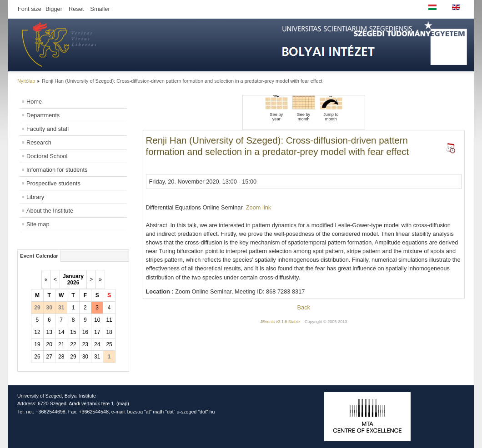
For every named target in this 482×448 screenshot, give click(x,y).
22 (73, 344)
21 (61, 344)
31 (97, 357)
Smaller (100, 9)
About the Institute (50, 211)
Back (304, 307)
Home (34, 102)
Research (39, 142)
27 (49, 357)
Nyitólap (26, 81)
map (123, 403)
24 (97, 344)
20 (49, 344)
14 (61, 332)
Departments (43, 115)
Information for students (57, 170)
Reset (76, 9)
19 (37, 344)
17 (97, 332)
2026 (73, 283)
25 (109, 344)
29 (73, 357)
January (73, 276)
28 (61, 357)
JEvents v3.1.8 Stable (280, 322)
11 (109, 320)
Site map (38, 224)
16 (85, 332)
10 (97, 320)
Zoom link (259, 207)
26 (37, 357)
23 (85, 344)
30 (85, 357)
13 (49, 332)
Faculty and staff (48, 129)
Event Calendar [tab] (39, 256)
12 (37, 332)
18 (109, 332)
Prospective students (53, 183)
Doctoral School (47, 156)
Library (35, 197)
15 (73, 332)
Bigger (54, 9)
